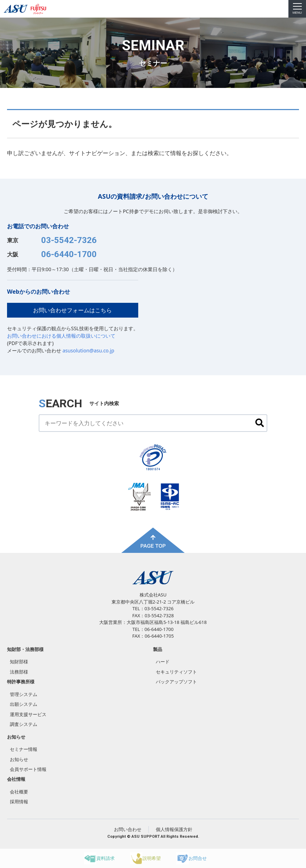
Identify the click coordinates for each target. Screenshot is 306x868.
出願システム (24, 704)
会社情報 (16, 779)
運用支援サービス (28, 714)
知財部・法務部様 (25, 649)
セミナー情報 (24, 749)
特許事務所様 (21, 682)
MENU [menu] (297, 9)
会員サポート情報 (28, 769)
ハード (163, 662)
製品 (158, 649)
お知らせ (16, 737)
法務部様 (19, 672)
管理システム (24, 694)
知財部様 (19, 662)
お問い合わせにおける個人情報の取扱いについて (61, 336)
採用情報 (19, 802)
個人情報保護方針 (174, 829)
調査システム (24, 724)
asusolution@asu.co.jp (88, 350)
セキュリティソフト (176, 672)
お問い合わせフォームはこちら (72, 310)
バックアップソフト (176, 682)
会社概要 (19, 792)
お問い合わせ (128, 829)
